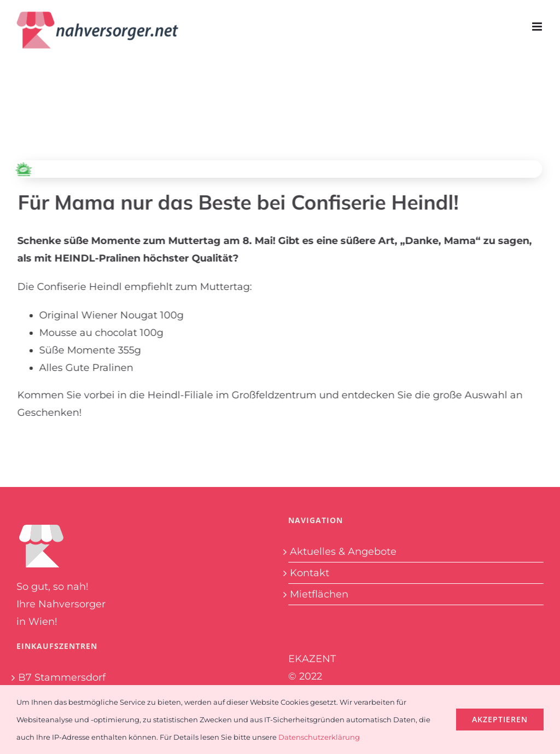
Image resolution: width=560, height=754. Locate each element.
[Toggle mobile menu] (538, 27)
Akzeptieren (500, 719)
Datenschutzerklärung (319, 737)
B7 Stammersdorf (62, 677)
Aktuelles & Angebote (343, 552)
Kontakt (310, 573)
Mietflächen (319, 594)
